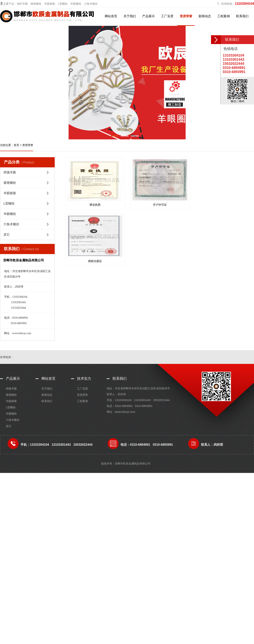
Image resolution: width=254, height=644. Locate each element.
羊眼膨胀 (10, 193)
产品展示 (148, 16)
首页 (16, 145)
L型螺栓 (9, 203)
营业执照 (96, 206)
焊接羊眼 (10, 172)
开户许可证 (162, 206)
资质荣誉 (186, 16)
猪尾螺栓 (10, 183)
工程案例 (224, 16)
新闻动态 (205, 16)
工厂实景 (167, 16)
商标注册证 (96, 263)
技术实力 (84, 379)
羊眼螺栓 (10, 214)
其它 (7, 235)
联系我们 (242, 16)
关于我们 (130, 16)
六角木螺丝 (11, 224)
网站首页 (111, 16)
